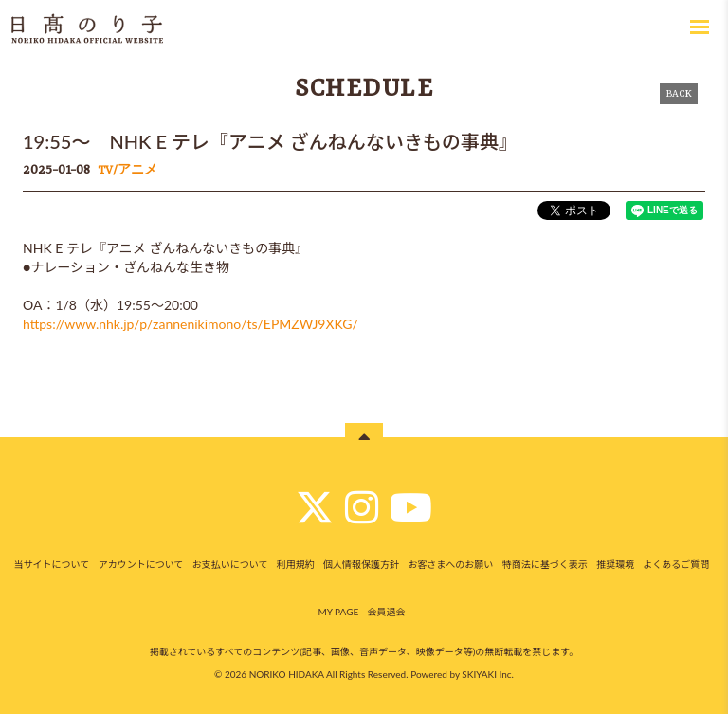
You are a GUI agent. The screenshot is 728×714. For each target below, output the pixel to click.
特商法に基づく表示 (545, 564)
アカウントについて (141, 564)
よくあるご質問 (676, 564)
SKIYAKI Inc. (488, 674)
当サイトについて (52, 564)
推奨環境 (615, 564)
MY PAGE (338, 612)
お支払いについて (230, 564)
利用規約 (296, 564)
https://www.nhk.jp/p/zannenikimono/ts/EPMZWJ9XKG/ (191, 324)
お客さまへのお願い (450, 564)
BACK (679, 94)
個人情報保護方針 (361, 564)
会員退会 (387, 612)
